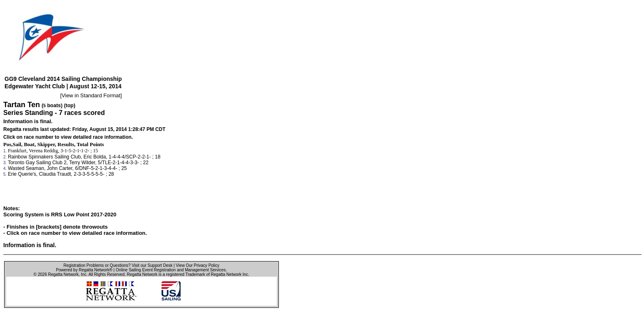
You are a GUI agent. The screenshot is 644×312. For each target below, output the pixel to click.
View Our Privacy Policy (198, 265)
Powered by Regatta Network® (84, 270)
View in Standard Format (91, 95)
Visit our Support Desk (152, 265)
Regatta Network (63, 274)
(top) (70, 106)
